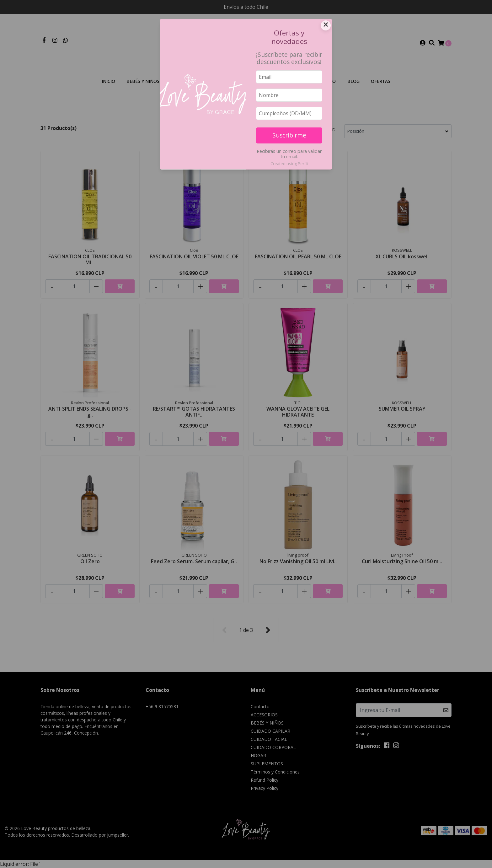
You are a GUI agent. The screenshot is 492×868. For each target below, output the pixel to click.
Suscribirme (289, 135)
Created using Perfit (289, 164)
